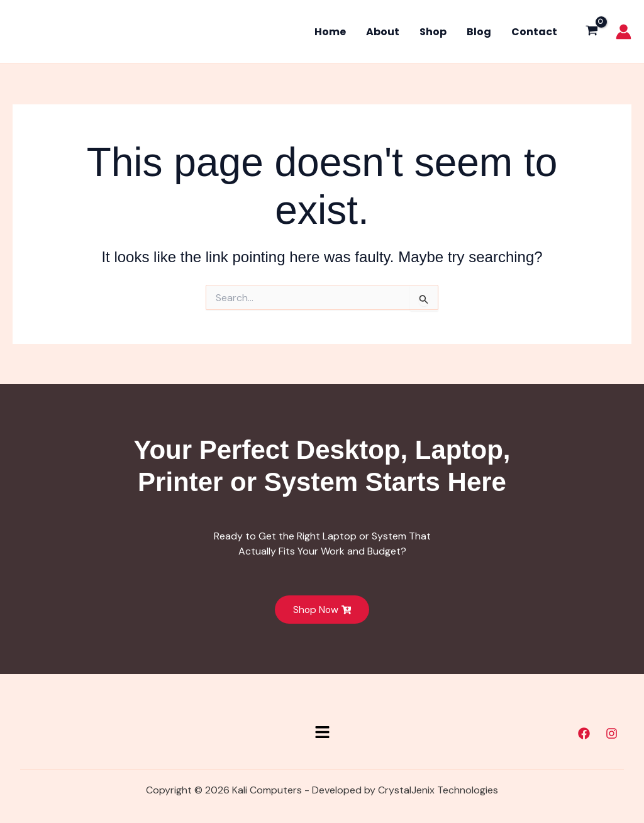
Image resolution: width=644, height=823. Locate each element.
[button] (322, 733)
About (383, 32)
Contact (534, 32)
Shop (433, 32)
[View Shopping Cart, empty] (591, 32)
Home (330, 32)
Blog (479, 32)
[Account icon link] (624, 32)
